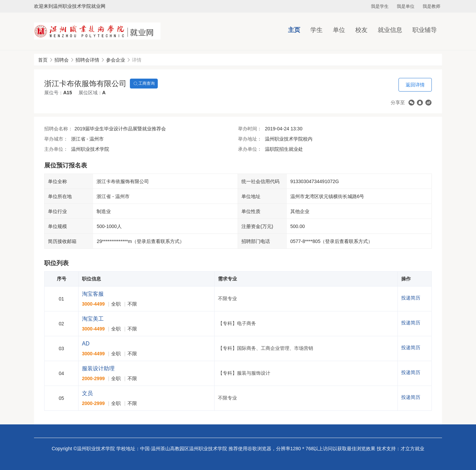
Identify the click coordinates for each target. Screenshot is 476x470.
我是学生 (380, 6)
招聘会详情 (87, 60)
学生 (317, 30)
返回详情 (415, 85)
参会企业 (116, 60)
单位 (339, 30)
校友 (361, 30)
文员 (87, 393)
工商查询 (144, 84)
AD (86, 344)
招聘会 (62, 60)
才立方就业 (412, 449)
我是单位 (406, 6)
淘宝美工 (93, 319)
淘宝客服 (93, 294)
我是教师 (431, 6)
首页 (43, 60)
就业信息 (390, 30)
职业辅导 (425, 30)
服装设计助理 (98, 368)
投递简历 (411, 298)
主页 (294, 30)
